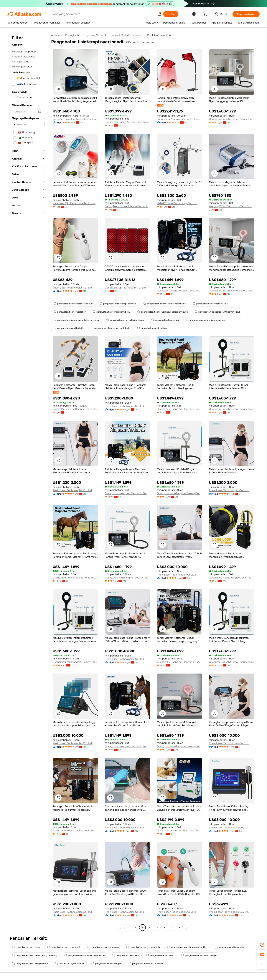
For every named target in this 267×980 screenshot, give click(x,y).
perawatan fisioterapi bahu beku (111, 312)
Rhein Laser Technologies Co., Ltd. (72, 288)
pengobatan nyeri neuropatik (143, 947)
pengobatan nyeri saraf (160, 955)
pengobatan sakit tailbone (153, 328)
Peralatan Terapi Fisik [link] (159, 35)
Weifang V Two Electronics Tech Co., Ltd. (232, 206)
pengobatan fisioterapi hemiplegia (110, 328)
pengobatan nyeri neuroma (103, 947)
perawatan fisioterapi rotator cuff (73, 304)
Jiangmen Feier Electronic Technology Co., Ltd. (75, 119)
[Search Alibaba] (104, 14)
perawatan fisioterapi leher (70, 312)
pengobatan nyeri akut (126, 955)
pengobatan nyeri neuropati (64, 947)
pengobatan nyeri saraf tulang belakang (35, 955)
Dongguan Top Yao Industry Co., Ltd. (126, 288)
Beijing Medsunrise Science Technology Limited (127, 206)
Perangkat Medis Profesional (125, 35)
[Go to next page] (187, 928)
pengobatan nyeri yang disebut (30, 964)
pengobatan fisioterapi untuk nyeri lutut (217, 312)
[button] (159, 14)
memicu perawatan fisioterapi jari (205, 320)
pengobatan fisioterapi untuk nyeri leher (76, 320)
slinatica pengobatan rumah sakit (186, 947)
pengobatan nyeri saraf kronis (146, 964)
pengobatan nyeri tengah (106, 964)
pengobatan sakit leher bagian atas (85, 955)
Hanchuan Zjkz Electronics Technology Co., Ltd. (75, 203)
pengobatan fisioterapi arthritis (118, 304)
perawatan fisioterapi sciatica (210, 304)
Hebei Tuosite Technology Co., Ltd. (177, 203)
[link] (262, 945)
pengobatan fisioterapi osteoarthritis (164, 304)
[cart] (206, 15)
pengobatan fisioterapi (165, 320)
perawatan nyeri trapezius (228, 947)
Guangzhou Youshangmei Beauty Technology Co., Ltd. (232, 119)
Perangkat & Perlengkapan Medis (84, 35)
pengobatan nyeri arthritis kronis (125, 320)
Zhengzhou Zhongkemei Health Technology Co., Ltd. (180, 119)
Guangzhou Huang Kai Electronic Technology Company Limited (127, 122)
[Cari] (171, 14)
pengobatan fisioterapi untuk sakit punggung (162, 312)
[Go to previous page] (120, 928)
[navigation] (28, 482)
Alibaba (55, 35)
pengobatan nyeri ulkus (26, 947)
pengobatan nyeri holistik (69, 328)
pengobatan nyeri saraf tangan (199, 955)
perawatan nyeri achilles (70, 964)
